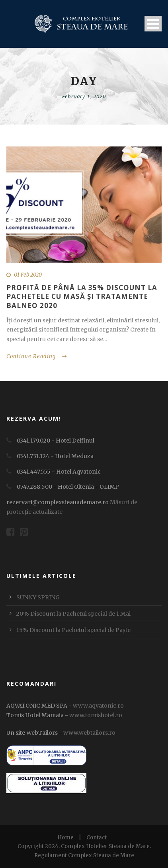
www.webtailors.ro (89, 733)
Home (65, 838)
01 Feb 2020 (28, 275)
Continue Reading (37, 356)
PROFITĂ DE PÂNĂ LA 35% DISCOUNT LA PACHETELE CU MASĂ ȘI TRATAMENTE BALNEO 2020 (82, 296)
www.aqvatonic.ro (98, 706)
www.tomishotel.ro (95, 715)
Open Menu (153, 24)
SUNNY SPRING (38, 597)
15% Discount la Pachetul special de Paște (73, 630)
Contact (97, 838)
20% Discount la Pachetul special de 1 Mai (73, 614)
